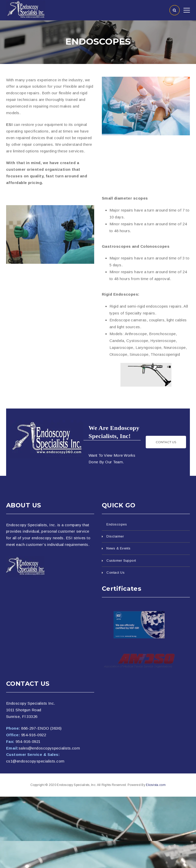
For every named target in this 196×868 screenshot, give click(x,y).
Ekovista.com (156, 785)
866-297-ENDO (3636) (41, 728)
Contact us (166, 442)
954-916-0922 (34, 735)
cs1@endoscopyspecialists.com (35, 761)
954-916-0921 (28, 741)
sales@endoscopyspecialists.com (49, 748)
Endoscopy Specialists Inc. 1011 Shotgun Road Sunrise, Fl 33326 (31, 710)
